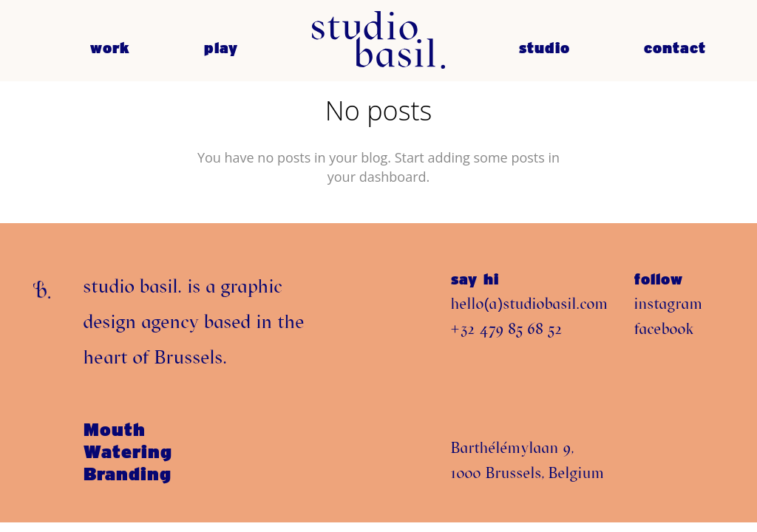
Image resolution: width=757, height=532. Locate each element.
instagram (669, 304)
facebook (664, 329)
